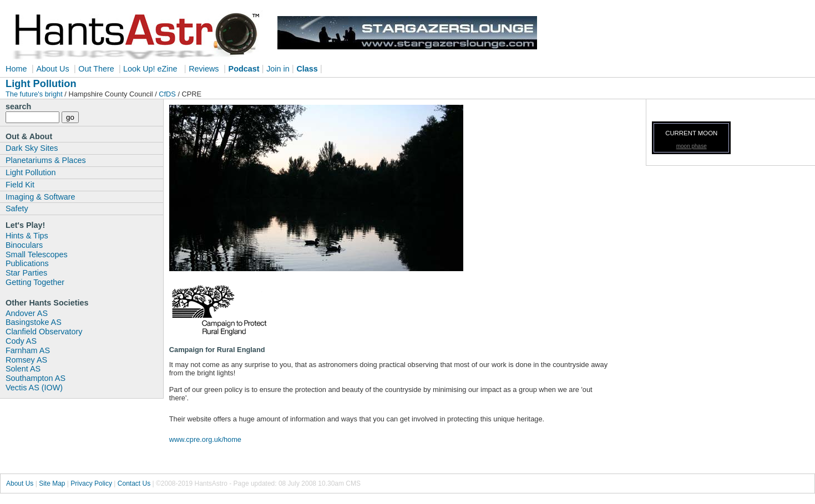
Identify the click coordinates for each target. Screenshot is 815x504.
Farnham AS (28, 350)
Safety (17, 208)
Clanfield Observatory (44, 332)
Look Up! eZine (149, 69)
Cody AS (21, 341)
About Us (54, 69)
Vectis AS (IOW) (34, 388)
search (18, 106)
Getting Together (35, 282)
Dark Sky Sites (32, 148)
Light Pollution (31, 172)
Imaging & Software (41, 197)
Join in (278, 69)
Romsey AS (26, 360)
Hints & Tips (27, 236)
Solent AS (23, 369)
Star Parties (26, 273)
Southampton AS (36, 378)
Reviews (204, 69)
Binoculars (24, 245)
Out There (97, 69)
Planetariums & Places (46, 160)
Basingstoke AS (34, 322)
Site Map (52, 483)
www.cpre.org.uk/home (205, 439)
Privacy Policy (91, 483)
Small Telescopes (37, 254)
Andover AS (27, 313)
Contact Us (134, 483)
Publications (27, 263)
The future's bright (35, 94)
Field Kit (20, 185)
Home (16, 69)
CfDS (167, 94)
